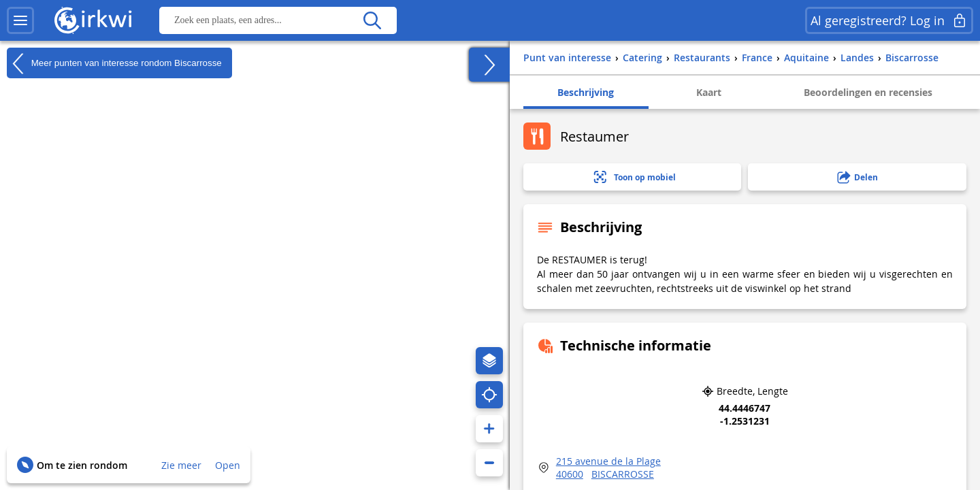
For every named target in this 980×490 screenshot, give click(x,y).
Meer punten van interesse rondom (114, 63)
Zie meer (181, 465)
